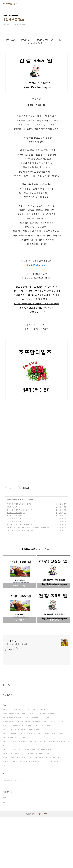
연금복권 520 (18, 776)
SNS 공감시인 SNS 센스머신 (38, 804)
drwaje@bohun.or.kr (36, 316)
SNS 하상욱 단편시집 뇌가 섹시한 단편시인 (20, 784)
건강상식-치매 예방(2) (15, 563)
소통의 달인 (63, 784)
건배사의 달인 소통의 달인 (47, 764)
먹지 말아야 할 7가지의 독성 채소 (19, 575)
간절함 (6, 776)
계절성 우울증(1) (13, 572)
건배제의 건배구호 (10, 812)
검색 (68, 831)
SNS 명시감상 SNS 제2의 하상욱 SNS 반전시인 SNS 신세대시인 (28, 800)
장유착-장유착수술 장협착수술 (17, 555)
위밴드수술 (11, 557)
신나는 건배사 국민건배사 (34, 768)
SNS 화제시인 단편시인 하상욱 (15, 764)
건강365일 (17, 550)
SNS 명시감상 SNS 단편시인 (30, 772)
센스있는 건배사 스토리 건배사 (32, 812)
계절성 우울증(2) (13, 569)
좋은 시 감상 (51, 768)
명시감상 (7, 760)
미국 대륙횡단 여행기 (47, 784)
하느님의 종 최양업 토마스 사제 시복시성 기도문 (21, 780)
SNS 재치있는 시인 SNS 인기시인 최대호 (46, 808)
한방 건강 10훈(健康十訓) (13, 804)
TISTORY (37, 865)
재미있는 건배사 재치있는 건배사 (39, 776)
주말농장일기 (19, 760)
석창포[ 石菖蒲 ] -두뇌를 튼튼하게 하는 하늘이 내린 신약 (27, 578)
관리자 (45, 865)
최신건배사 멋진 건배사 (12, 768)
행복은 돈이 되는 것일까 (36, 760)
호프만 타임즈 (10, 4)
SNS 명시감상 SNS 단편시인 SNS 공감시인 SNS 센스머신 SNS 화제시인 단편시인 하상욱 (36, 794)
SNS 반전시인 (50, 772)
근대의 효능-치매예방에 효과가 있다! (20, 581)
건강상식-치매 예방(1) (15, 566)
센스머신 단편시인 (54, 812)
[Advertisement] (36, 64)
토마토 (62, 772)
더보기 (5, 816)
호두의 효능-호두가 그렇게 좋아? (18, 560)
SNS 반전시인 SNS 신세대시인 (15, 788)
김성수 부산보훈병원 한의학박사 (15, 808)
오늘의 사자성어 (10, 772)
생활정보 (10, 550)
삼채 (32, 764)
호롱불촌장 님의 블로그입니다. (16, 695)
